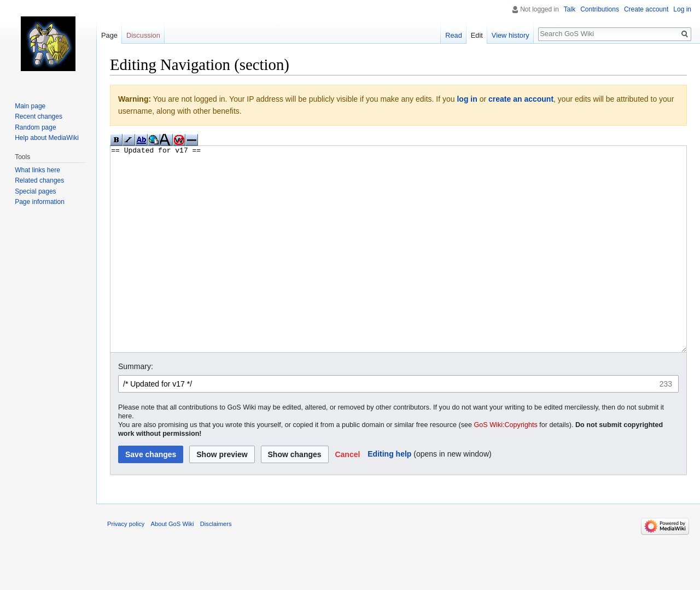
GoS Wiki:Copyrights (506, 466)
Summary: (136, 407)
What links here (37, 170)
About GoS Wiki (173, 565)
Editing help (389, 495)
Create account (646, 9)
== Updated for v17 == (398, 270)
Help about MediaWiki (47, 138)
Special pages (35, 191)
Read (454, 35)
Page (109, 35)
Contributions (600, 9)
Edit (477, 35)
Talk (570, 9)
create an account (521, 99)
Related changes (39, 180)
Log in (682, 9)
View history (511, 35)
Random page (35, 127)
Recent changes (39, 116)
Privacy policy (126, 565)
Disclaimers (216, 565)
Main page (30, 106)
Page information (40, 202)
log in (467, 99)
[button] (347, 495)
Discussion (143, 35)
